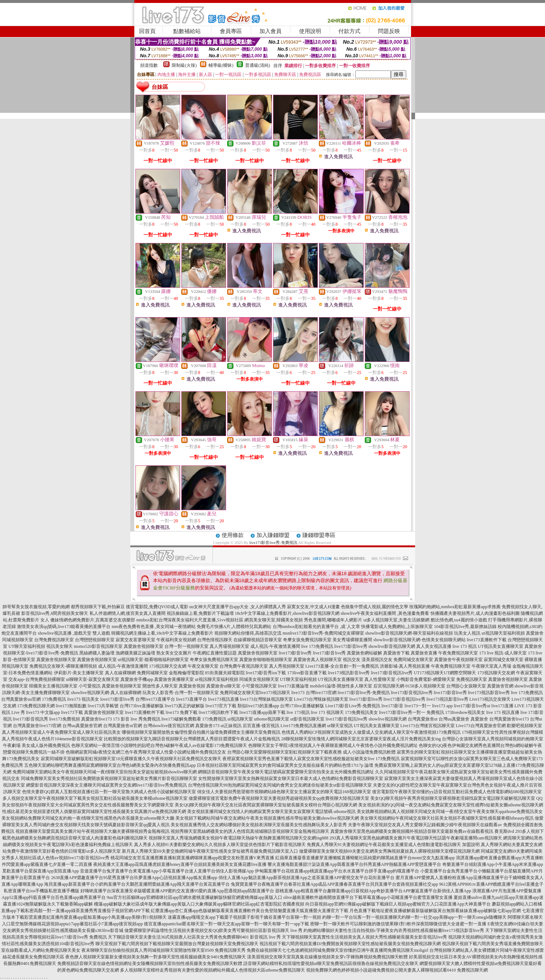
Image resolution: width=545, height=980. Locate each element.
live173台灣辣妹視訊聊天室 (266, 699)
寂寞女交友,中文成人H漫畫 (313, 607)
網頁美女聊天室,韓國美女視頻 (274, 620)
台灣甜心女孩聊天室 (466, 686)
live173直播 (502, 706)
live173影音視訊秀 (30, 719)
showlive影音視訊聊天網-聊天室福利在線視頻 (409, 633)
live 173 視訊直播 (503, 712)
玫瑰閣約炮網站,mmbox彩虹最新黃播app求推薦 (455, 607)
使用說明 (310, 31)
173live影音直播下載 (307, 673)
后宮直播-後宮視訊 (261, 726)
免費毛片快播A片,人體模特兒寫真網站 (235, 627)
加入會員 (270, 31)
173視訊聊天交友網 (168, 666)
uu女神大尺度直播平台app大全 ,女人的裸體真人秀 (238, 607)
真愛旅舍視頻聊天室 (143, 646)
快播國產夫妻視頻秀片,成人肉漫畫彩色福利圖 (475, 613)
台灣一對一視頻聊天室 (186, 646)
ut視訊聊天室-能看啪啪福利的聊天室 (153, 660)
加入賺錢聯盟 (273, 535)
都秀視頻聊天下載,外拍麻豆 (98, 607)
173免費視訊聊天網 (36, 706)
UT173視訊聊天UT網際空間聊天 (445, 673)
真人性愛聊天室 (380, 679)
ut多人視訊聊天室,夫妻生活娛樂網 (396, 620)
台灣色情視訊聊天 (215, 640)
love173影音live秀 (117, 699)
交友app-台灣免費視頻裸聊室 (37, 679)
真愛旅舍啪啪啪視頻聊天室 (266, 660)
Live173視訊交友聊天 (490, 699)
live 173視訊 (298, 712)
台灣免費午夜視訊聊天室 (244, 666)
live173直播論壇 (293, 686)
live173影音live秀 (351, 646)
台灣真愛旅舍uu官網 (21, 699)
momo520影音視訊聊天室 (98, 646)
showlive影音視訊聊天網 (392, 646)
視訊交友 (352, 660)
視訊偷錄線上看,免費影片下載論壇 (200, 613)
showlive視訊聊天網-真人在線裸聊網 (106, 693)
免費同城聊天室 (152, 673)
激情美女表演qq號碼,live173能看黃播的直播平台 (64, 627)
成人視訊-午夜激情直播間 (275, 646)
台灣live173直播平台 (155, 699)
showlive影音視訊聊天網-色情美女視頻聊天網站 (419, 640)
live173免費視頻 (65, 719)
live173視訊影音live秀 (349, 673)
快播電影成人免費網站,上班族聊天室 (397, 627)
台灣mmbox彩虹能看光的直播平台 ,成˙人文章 (317, 627)
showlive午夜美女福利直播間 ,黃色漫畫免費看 (385, 613)
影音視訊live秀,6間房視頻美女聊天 (55, 613)
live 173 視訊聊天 (327, 712)
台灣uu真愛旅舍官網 (82, 726)
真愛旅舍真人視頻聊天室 (317, 660)
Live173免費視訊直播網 (303, 726)
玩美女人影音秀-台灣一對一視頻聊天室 (181, 693)
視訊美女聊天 (59, 646)
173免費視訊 (54, 699)
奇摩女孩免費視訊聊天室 (307, 640)
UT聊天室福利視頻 (27, 646)
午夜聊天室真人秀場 (491, 666)
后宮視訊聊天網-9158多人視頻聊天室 (409, 686)
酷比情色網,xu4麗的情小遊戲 (459, 620)
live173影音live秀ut (472, 706)
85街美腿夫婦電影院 (225, 673)
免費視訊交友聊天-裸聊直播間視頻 (63, 666)
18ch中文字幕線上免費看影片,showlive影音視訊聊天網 (287, 613)
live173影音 (392, 706)
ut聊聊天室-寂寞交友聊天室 (93, 679)
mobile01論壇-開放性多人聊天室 (341, 686)
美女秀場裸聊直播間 (352, 640)
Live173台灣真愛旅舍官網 (481, 726)
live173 (298, 693)
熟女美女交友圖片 (174, 653)
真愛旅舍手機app (137, 679)
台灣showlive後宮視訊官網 (169, 726)
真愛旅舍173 (207, 726)
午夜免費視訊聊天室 (458, 653)
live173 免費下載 (181, 712)
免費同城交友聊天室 (413, 660)
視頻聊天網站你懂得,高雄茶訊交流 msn (252, 633)
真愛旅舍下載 (396, 653)
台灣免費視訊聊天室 (54, 640)
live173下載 (72, 712)
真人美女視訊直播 (434, 646)
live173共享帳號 (103, 706)
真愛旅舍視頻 (192, 686)
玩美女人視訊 (467, 633)
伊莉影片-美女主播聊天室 (79, 673)
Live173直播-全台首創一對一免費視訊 (342, 666)
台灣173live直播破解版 (142, 706)
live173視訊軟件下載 (218, 712)
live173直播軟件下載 (487, 640)
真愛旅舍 (479, 719)
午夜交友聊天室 (203, 666)
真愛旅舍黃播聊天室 (174, 679)
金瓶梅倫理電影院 (186, 673)
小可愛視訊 (90, 686)
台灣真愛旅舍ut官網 (122, 726)
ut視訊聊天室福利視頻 (503, 633)
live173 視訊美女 (83, 699)
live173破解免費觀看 (181, 719)
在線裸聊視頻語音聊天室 (258, 640)
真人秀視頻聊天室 (287, 666)
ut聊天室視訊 (340, 726)
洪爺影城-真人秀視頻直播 (405, 666)
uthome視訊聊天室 (272, 719)
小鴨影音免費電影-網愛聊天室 (426, 679)
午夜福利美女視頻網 (176, 640)
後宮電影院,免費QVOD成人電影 (157, 607)
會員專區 (231, 31)
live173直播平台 (192, 699)
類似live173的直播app (258, 706)
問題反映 (389, 31)
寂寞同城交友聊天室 (504, 660)
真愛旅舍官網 (500, 686)
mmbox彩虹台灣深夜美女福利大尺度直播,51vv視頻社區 (190, 620)
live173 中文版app (43, 712)
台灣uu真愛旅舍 (454, 719)
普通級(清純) (258, 65)
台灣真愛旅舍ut (423, 719)
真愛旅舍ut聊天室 (223, 686)
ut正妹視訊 (231, 726)
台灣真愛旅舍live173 (509, 719)
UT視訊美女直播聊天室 (501, 646)
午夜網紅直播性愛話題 (215, 653)
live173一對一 (418, 706)
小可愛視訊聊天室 (259, 686)
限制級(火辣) (184, 65)
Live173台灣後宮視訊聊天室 (428, 726)
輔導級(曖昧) (221, 65)
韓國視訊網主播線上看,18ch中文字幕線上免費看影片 (162, 633)
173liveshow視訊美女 (465, 712)
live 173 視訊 (465, 646)
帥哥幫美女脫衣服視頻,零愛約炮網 (36, 607)
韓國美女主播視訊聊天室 (53, 686)
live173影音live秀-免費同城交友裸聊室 (327, 633)
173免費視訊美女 (361, 712)
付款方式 (349, 31)
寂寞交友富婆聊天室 (135, 640)
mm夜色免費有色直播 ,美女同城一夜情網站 (154, 627)
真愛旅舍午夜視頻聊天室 (458, 660)
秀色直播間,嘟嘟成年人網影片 (333, 620)
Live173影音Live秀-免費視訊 (353, 706)
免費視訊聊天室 (472, 679)
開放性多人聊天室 (160, 686)
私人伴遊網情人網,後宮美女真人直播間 (128, 613)
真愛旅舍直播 (424, 653)
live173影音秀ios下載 (266, 673)
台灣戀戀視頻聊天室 (95, 640)
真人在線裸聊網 (120, 673)
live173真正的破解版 (185, 706)
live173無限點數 (71, 706)
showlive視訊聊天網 (387, 719)
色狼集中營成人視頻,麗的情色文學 (375, 607)
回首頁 (147, 31)
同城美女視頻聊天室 (259, 679)
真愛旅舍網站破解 (364, 653)
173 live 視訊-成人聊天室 (503, 653)
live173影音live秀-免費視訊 (273, 542)
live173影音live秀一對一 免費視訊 (412, 712)
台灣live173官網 (321, 693)
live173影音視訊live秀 (392, 673)
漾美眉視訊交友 (377, 660)
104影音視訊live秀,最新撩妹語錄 (465, 627)
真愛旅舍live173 (97, 719)
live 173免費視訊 (317, 646)
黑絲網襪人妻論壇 (97, 653)
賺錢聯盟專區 (319, 535)
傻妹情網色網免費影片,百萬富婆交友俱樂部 (93, 620)
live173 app (442, 706)
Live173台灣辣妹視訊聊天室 (321, 699)
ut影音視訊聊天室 (307, 719)
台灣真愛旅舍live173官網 (37, 726)
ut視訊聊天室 (240, 719)
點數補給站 (187, 31)
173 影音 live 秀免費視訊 (137, 719)
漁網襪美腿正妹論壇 (135, 653)
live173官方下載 (221, 706)
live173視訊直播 (224, 699)
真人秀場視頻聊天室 (229, 646)
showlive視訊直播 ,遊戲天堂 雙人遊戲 (74, 633)
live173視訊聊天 (275, 693)
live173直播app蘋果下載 (262, 712)
